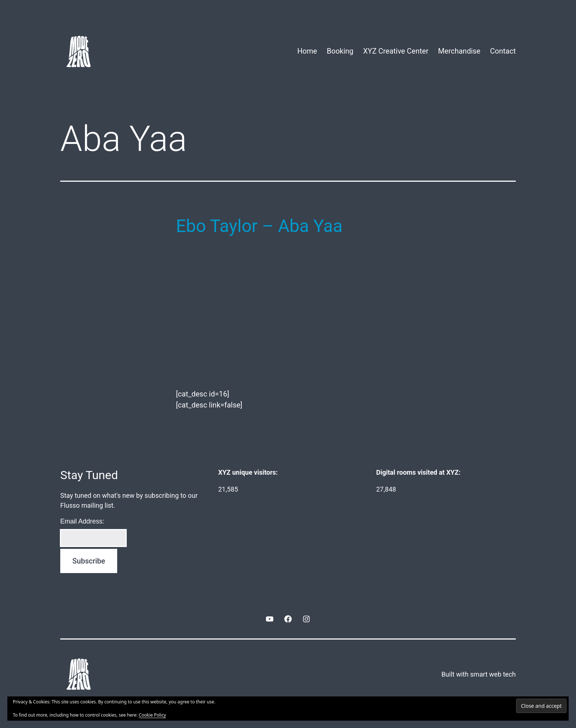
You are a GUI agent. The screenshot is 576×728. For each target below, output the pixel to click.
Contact (503, 51)
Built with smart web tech (478, 674)
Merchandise (459, 51)
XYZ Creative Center (396, 51)
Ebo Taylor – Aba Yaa (259, 226)
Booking (340, 51)
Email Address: (82, 521)
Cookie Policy (152, 715)
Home (307, 51)
